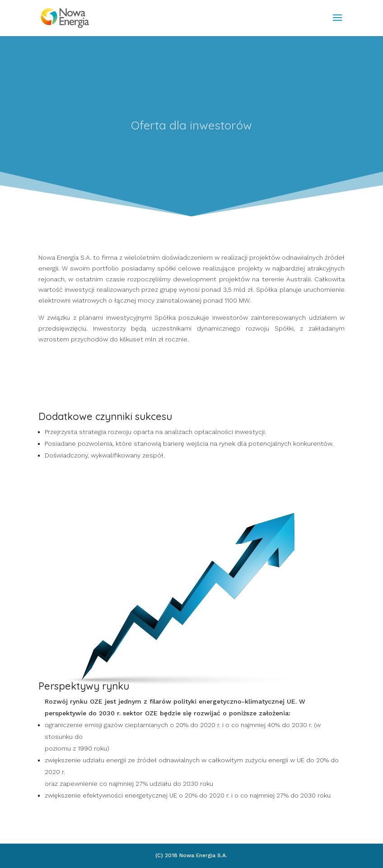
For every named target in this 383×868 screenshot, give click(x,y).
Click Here (191, 165)
